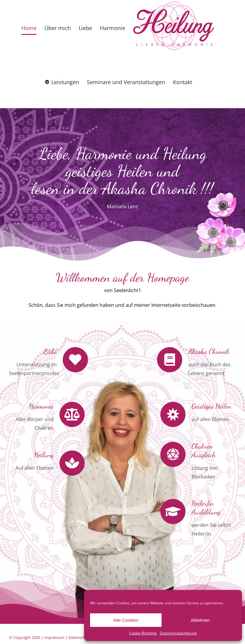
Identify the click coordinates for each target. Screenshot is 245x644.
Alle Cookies (126, 620)
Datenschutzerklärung (178, 633)
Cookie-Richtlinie (143, 633)
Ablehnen (200, 620)
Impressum (54, 637)
